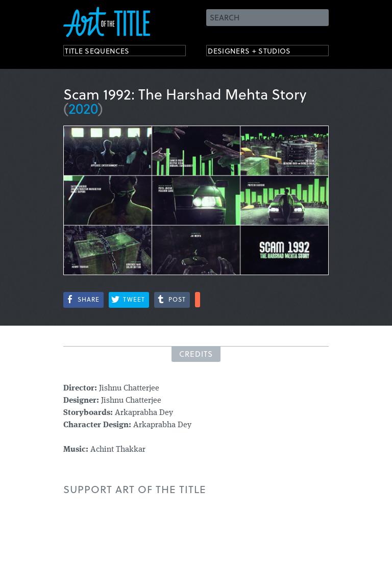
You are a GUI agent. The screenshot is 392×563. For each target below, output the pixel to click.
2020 (83, 108)
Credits (196, 354)
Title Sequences (106, 52)
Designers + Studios (260, 52)
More (198, 300)
